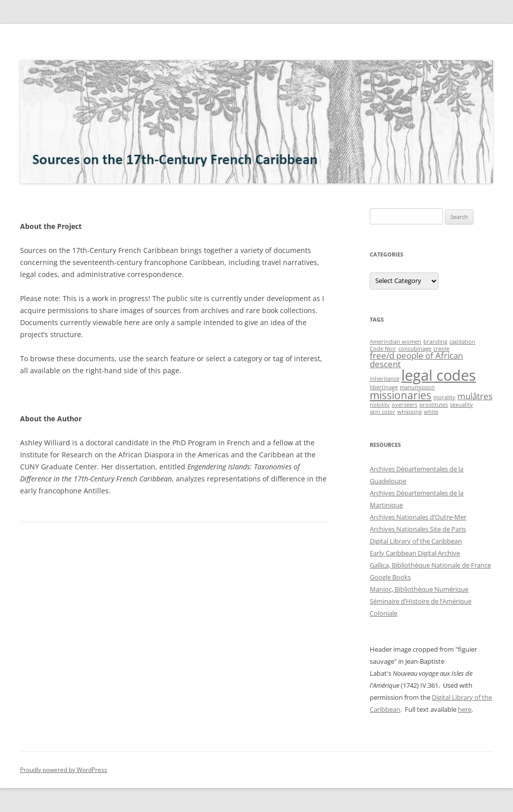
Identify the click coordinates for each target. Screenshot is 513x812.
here (465, 709)
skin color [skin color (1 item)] (382, 412)
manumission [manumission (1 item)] (417, 387)
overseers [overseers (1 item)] (405, 405)
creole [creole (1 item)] (441, 349)
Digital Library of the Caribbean (416, 541)
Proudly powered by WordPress (64, 770)
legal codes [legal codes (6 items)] (439, 375)
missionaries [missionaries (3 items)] (401, 395)
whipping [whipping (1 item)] (410, 412)
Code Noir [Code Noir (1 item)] (383, 349)
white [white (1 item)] (431, 412)
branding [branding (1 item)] (435, 342)
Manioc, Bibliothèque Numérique (419, 589)
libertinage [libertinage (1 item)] (384, 387)
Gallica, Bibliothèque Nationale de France (430, 565)
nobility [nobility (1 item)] (380, 405)
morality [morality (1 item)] (444, 397)
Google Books (390, 577)
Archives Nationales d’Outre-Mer (418, 517)
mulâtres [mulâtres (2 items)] (475, 396)
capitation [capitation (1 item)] (462, 342)
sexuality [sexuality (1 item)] (461, 405)
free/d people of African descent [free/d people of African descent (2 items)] (416, 360)
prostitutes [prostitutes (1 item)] (434, 405)
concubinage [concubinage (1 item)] (415, 349)
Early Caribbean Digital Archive (415, 553)
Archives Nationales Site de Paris (418, 529)
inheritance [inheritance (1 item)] (384, 379)
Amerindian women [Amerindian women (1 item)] (396, 342)
